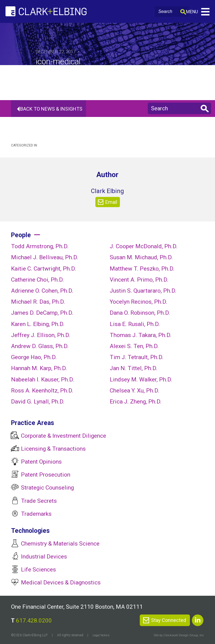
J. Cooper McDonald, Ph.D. (144, 246)
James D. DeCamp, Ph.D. (42, 313)
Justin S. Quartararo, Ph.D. (143, 291)
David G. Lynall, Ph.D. (38, 402)
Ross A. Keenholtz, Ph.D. (42, 391)
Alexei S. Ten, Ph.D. (134, 346)
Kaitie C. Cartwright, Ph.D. (44, 269)
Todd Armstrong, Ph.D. (40, 246)
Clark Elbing (108, 191)
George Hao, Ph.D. (34, 357)
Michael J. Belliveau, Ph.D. (45, 257)
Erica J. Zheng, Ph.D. (136, 402)
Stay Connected (169, 620)
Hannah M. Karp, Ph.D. (39, 368)
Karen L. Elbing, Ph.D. (38, 324)
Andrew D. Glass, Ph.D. (40, 346)
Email (108, 202)
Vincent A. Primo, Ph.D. (139, 280)
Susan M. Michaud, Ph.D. (141, 257)
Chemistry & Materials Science (60, 544)
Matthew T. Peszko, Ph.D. (142, 269)
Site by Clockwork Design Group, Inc (178, 635)
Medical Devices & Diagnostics (61, 582)
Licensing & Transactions (53, 449)
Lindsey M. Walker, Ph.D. (141, 380)
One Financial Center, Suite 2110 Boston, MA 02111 (77, 607)
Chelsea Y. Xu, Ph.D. (135, 391)
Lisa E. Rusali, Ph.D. (135, 324)
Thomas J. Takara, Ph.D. (141, 335)
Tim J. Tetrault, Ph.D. (137, 357)
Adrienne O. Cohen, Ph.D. (42, 291)
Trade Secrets (39, 501)
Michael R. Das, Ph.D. (38, 302)
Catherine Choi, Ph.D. (37, 280)
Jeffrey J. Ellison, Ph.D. (41, 335)
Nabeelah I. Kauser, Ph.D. (43, 380)
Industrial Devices (44, 557)
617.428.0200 (34, 621)
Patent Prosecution (46, 475)
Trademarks (36, 514)
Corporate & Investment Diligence (64, 436)
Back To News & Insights (54, 109)
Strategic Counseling (47, 488)
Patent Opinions (41, 462)
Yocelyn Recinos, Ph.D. (139, 302)
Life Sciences (38, 570)
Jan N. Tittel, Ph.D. (134, 368)
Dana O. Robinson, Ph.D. (140, 313)
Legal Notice (101, 635)
